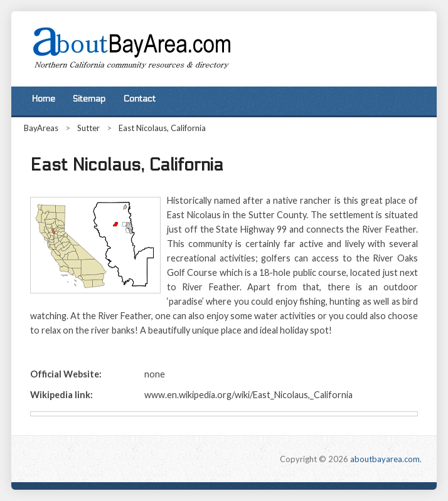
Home (43, 99)
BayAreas (41, 128)
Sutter (88, 128)
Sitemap (89, 99)
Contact (139, 99)
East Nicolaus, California (162, 128)
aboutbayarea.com (385, 459)
